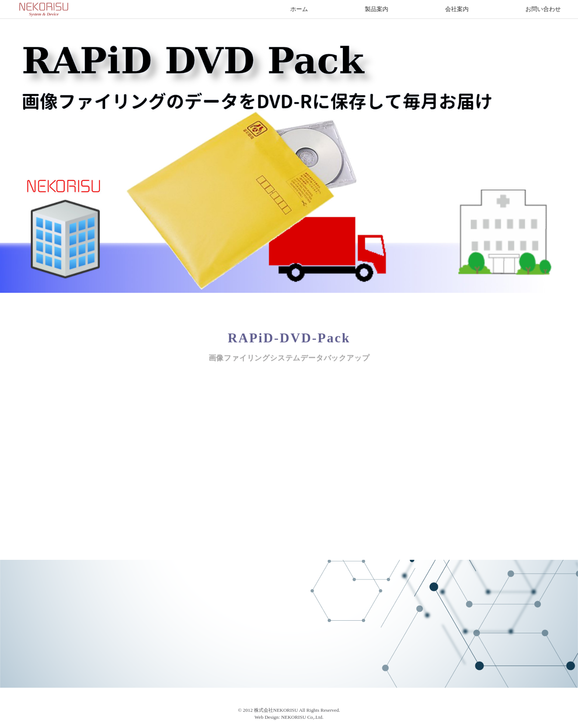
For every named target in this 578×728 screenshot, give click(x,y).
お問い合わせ (544, 9)
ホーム (300, 9)
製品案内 (377, 9)
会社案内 (457, 9)
